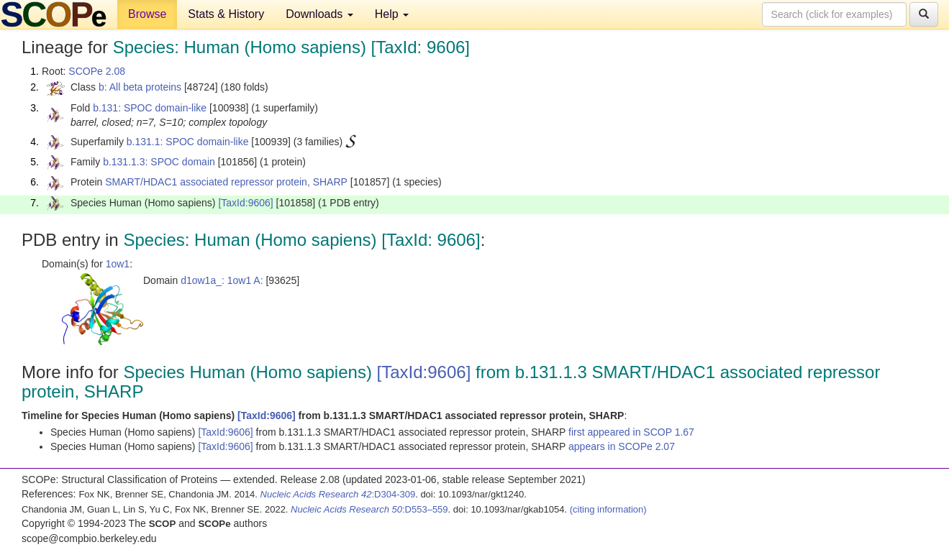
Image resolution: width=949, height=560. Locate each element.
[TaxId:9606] (245, 203)
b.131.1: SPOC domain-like (188, 142)
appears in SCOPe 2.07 (622, 446)
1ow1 (118, 264)
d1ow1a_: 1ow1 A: (222, 280)
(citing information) (608, 509)
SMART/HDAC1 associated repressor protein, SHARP (226, 182)
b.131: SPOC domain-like (150, 108)
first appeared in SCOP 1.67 (631, 432)
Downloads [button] (319, 14)
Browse (147, 14)
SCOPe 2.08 (97, 71)
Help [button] (392, 14)
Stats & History (226, 14)
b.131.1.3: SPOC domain (159, 162)
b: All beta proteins (140, 87)
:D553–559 (369, 509)
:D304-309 (338, 494)
